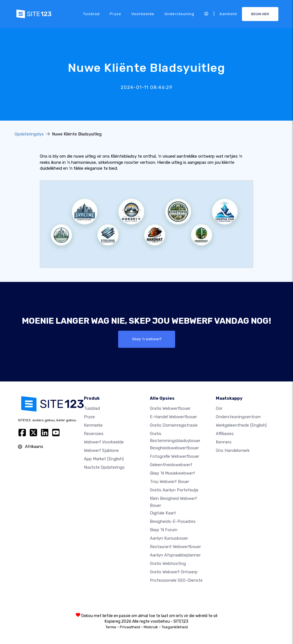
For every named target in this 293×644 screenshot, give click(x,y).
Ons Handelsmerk (233, 450)
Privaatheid (130, 627)
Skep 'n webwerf (147, 339)
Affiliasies (225, 434)
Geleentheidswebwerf (171, 465)
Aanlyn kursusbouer (169, 538)
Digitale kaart (163, 513)
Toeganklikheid (175, 627)
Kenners (224, 442)
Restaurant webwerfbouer (175, 547)
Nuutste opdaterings (104, 467)
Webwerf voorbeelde (104, 442)
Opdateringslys (29, 134)
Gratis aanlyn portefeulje (174, 490)
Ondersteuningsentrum (238, 417)
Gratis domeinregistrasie (174, 425)
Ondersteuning (179, 14)
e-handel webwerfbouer (173, 417)
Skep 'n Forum (164, 530)
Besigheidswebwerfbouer (174, 448)
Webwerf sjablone (101, 450)
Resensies (94, 434)
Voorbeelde (143, 14)
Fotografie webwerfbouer (175, 457)
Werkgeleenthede (241, 425)
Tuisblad (91, 14)
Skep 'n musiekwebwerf (172, 473)
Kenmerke (93, 425)
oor (219, 408)
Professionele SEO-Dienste (176, 580)
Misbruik (151, 627)
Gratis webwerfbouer (170, 408)
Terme (111, 627)
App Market (104, 459)
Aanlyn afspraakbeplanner (175, 555)
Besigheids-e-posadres (173, 521)
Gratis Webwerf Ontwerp (174, 572)
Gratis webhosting (168, 563)
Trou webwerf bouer (170, 482)
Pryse (115, 14)
